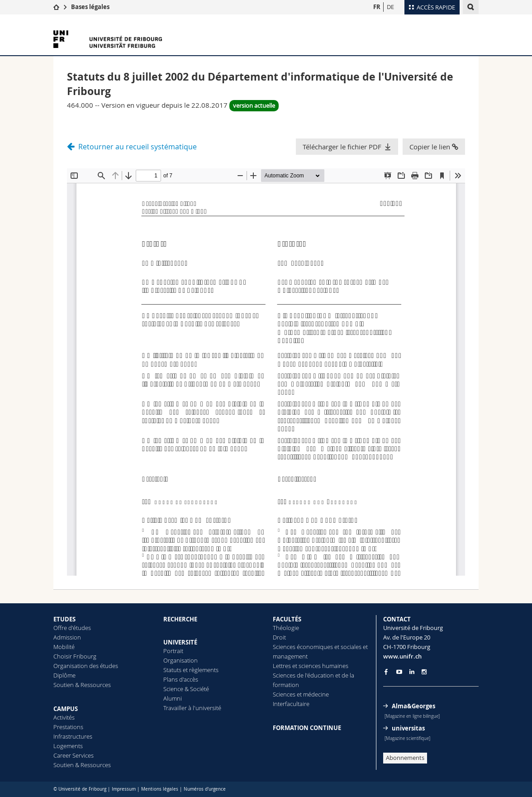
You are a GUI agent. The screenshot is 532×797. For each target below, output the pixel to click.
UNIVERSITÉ (180, 642)
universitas (408, 728)
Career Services (74, 755)
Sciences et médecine (301, 694)
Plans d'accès (181, 679)
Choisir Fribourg (75, 656)
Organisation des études (86, 666)
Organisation (180, 660)
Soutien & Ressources (82, 685)
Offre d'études (72, 628)
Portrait (173, 651)
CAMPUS (66, 709)
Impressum (124, 789)
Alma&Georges (413, 706)
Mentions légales (160, 789)
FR (377, 7)
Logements (68, 746)
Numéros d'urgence (205, 789)
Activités (64, 717)
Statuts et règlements (191, 670)
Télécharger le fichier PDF (342, 147)
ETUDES (64, 619)
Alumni (173, 698)
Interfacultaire (291, 704)
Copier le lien (434, 147)
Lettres (282, 666)
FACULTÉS (287, 619)
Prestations (68, 727)
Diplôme (64, 675)
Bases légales (90, 7)
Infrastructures (73, 736)
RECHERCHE (180, 619)
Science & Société (186, 689)
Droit (279, 637)
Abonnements (405, 758)
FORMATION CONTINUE (307, 728)
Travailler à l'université (192, 708)
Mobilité (64, 647)
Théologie (286, 628)
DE (390, 7)
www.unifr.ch (402, 656)
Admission (67, 637)
